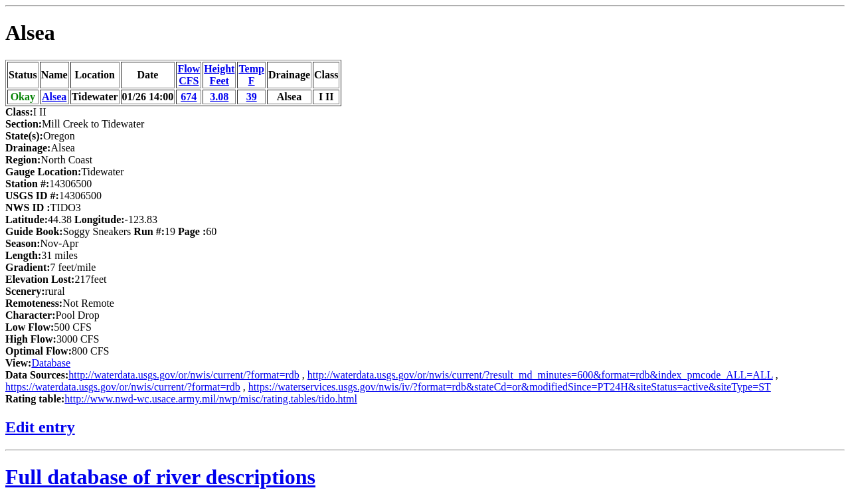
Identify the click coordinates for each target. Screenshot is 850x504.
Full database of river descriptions (160, 477)
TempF (251, 75)
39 (252, 97)
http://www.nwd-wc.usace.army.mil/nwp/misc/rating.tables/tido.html (211, 399)
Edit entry (40, 427)
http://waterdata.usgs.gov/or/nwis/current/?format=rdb (184, 375)
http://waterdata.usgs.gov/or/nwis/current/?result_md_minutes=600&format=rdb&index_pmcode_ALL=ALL (540, 375)
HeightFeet (219, 75)
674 (189, 97)
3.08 (219, 97)
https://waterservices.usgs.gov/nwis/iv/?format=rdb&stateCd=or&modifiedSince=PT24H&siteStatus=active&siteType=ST (510, 387)
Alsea (30, 33)
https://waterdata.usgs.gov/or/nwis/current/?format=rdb (123, 387)
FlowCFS (189, 75)
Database (51, 363)
